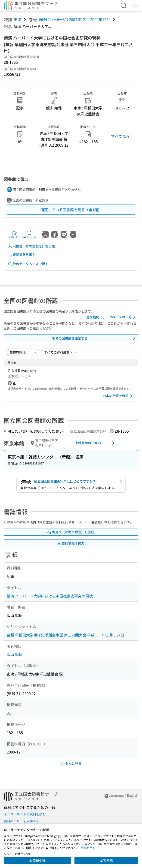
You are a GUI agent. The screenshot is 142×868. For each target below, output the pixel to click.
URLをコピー (29, 235)
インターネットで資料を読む (25, 814)
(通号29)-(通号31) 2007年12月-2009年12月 (74, 19)
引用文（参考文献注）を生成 (31, 246)
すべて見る (120, 136)
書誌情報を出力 (22, 255)
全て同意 (106, 860)
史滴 (18, 19)
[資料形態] (58, 352)
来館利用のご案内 (96, 443)
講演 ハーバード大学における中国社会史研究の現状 (50, 596)
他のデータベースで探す (28, 264)
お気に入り (14, 235)
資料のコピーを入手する (22, 821)
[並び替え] (23, 352)
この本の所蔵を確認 (117, 396)
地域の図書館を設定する (94, 338)
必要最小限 (37, 860)
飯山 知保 (15, 654)
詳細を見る (88, 848)
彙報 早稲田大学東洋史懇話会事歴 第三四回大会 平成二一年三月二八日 (65, 635)
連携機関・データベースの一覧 (112, 317)
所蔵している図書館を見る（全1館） (71, 210)
